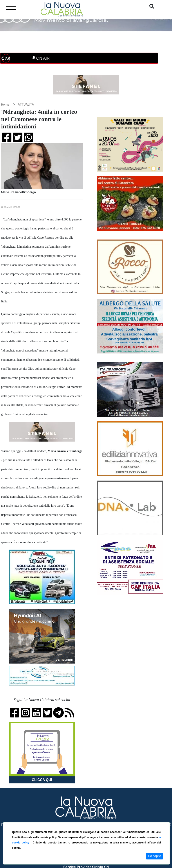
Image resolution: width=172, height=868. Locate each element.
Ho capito (155, 856)
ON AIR (41, 58)
